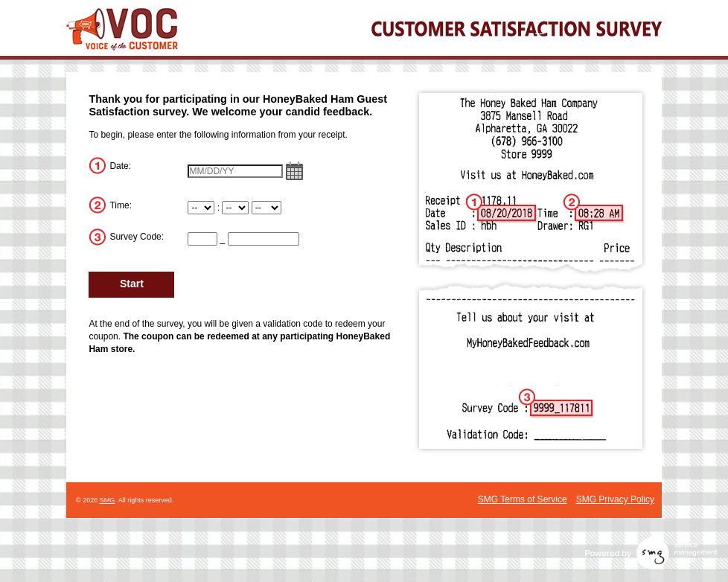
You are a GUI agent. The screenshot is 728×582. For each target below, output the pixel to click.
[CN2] (264, 239)
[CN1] (202, 239)
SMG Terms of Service (523, 499)
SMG (108, 500)
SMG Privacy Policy (615, 499)
